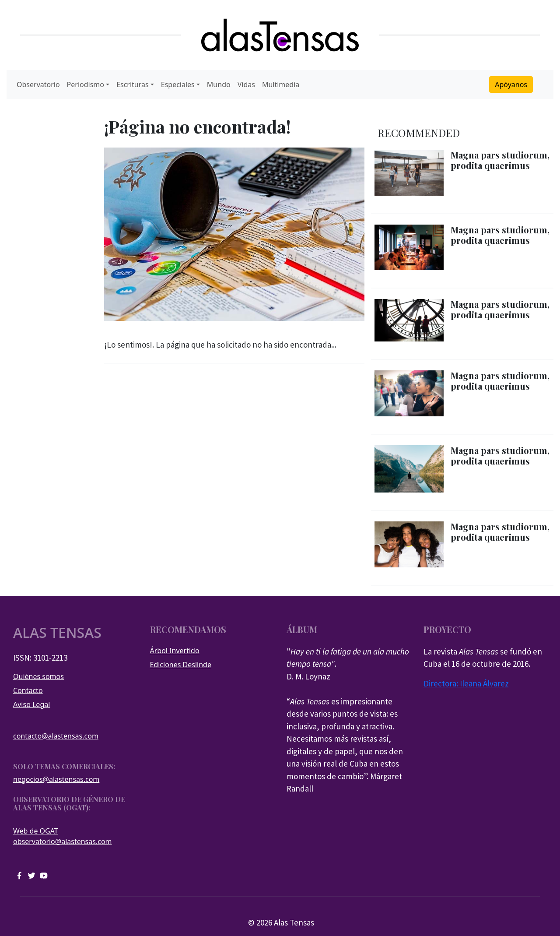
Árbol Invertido (175, 651)
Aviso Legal (31, 704)
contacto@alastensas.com (56, 736)
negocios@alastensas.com (56, 779)
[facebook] (19, 875)
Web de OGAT (36, 831)
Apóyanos (511, 84)
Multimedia (281, 84)
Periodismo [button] (86, 84)
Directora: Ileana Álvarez (466, 683)
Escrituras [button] (133, 84)
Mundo (219, 84)
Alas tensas (57, 633)
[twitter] (31, 875)
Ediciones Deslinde (181, 665)
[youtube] (44, 875)
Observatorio (38, 84)
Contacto (28, 690)
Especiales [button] (178, 84)
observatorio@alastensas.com (63, 841)
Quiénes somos (38, 676)
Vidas (246, 84)
